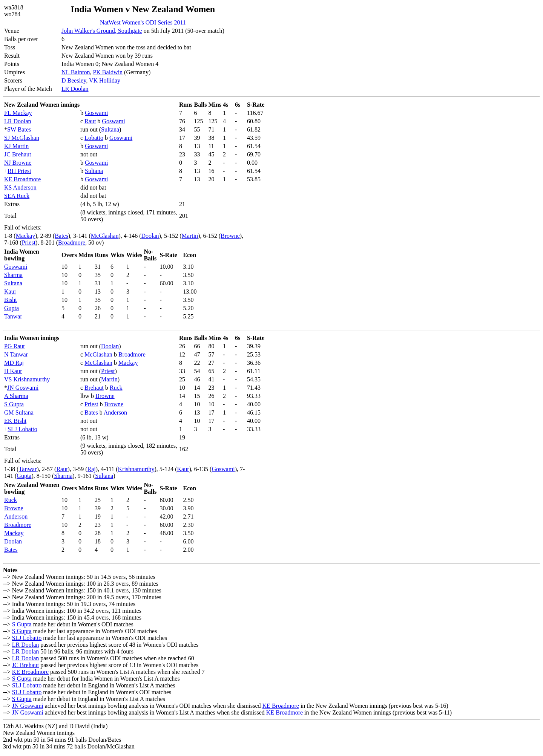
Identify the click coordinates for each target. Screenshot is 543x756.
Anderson (115, 412)
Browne (230, 236)
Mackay (26, 236)
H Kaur (13, 371)
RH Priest (19, 171)
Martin (190, 236)
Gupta (12, 308)
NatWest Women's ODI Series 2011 (143, 22)
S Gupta (14, 404)
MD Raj (14, 363)
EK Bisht (15, 421)
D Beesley (74, 80)
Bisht (11, 300)
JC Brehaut (18, 154)
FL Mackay (18, 113)
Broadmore (72, 243)
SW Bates (19, 129)
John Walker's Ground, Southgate (102, 31)
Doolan (150, 236)
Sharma (13, 275)
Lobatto (94, 138)
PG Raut (15, 346)
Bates (61, 236)
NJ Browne (18, 163)
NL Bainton (76, 72)
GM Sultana (19, 412)
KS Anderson (20, 187)
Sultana (110, 129)
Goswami (96, 113)
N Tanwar (16, 354)
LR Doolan (75, 89)
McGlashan (105, 236)
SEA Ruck (17, 196)
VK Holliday (105, 80)
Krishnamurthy (136, 469)
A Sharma (16, 396)
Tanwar (13, 316)
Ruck (116, 388)
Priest (29, 243)
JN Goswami (23, 388)
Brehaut (94, 388)
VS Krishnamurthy (27, 379)
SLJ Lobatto (22, 429)
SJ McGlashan (22, 138)
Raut (90, 121)
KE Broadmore (22, 179)
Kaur (10, 292)
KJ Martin (16, 146)
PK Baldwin (108, 72)
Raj (92, 469)
